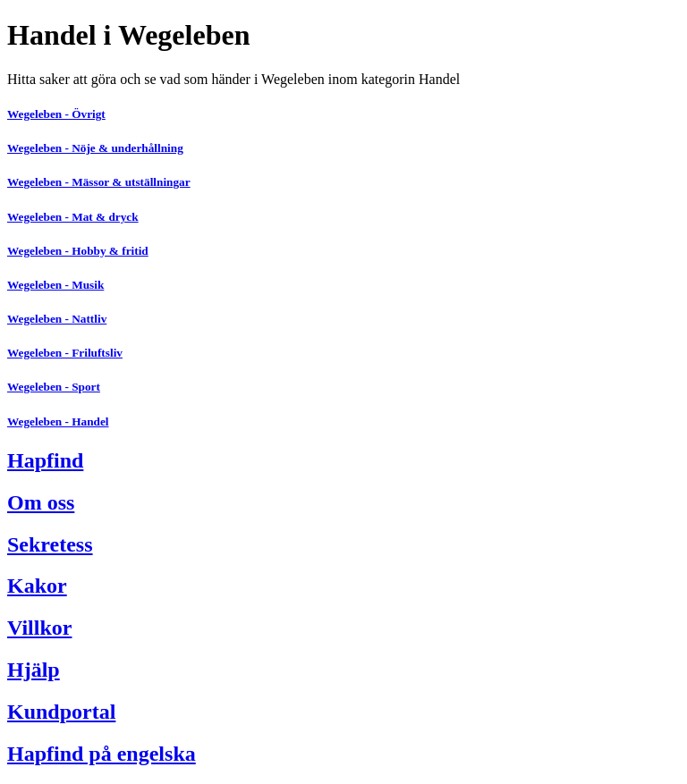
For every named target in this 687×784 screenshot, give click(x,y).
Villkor (39, 628)
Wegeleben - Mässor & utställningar (99, 182)
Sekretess (50, 544)
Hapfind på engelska (102, 754)
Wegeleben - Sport (54, 387)
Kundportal (61, 712)
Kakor (37, 586)
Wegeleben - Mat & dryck (73, 217)
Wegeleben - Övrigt (56, 114)
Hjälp (34, 670)
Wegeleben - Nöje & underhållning (95, 148)
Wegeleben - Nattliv (57, 319)
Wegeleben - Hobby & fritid (78, 251)
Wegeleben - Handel (58, 422)
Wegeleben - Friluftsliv (65, 353)
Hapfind (45, 460)
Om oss (41, 502)
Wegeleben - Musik (55, 285)
